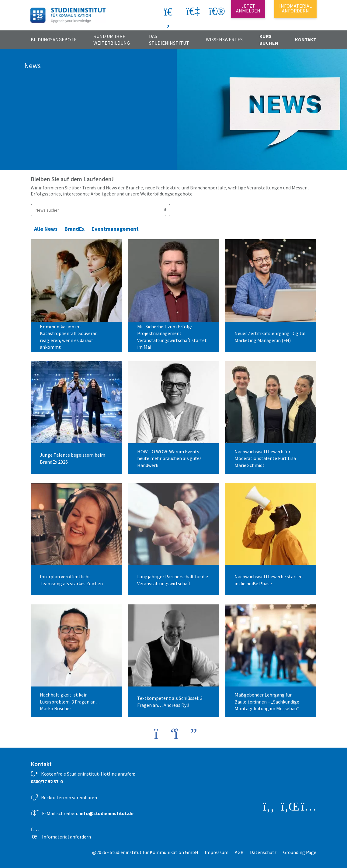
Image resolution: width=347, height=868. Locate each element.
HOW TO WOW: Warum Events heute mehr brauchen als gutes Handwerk (169, 458)
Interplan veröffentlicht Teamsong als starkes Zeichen (71, 580)
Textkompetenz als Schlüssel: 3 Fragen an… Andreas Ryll (170, 701)
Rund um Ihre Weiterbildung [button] (112, 40)
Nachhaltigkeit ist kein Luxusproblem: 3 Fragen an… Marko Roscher (70, 702)
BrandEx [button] (75, 229)
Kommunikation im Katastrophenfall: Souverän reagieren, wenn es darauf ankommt (69, 337)
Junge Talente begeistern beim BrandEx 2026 (73, 458)
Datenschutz (263, 852)
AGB (239, 852)
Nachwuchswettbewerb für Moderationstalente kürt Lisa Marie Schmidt (265, 458)
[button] (215, 13)
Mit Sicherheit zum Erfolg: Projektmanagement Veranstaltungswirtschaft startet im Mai (172, 337)
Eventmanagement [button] (115, 229)
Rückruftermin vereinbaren (64, 797)
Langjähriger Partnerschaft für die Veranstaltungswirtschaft (173, 580)
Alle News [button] (46, 229)
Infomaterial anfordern (61, 832)
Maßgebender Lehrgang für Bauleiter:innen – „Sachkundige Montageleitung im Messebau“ (267, 702)
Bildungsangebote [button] (54, 40)
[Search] (146, 12)
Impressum (217, 852)
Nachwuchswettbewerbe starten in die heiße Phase (269, 580)
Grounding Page (300, 852)
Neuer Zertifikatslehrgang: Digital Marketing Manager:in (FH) (270, 337)
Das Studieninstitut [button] (169, 40)
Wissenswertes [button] (224, 40)
